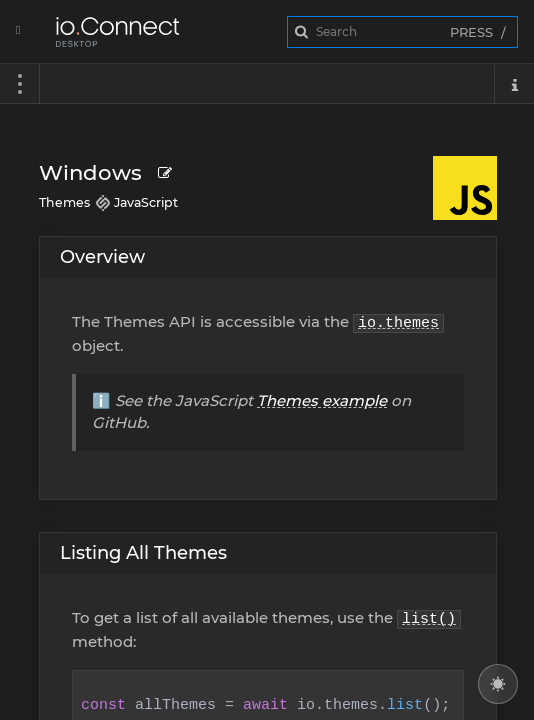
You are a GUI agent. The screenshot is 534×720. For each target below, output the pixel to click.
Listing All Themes (143, 553)
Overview (102, 257)
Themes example (322, 400)
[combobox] (402, 32)
